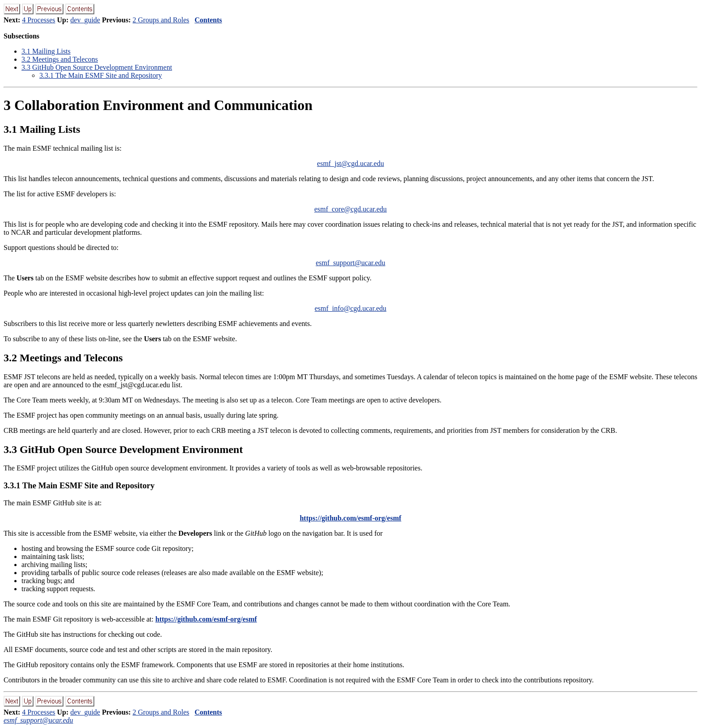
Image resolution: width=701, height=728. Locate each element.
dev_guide (85, 20)
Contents (208, 20)
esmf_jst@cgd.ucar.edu (350, 163)
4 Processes (38, 20)
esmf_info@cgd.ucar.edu (350, 308)
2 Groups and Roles (161, 20)
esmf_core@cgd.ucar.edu (350, 209)
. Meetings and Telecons (60, 59)
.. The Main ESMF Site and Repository (101, 75)
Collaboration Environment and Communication (158, 105)
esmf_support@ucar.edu (350, 263)
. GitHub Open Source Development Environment (97, 67)
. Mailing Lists (46, 51)
